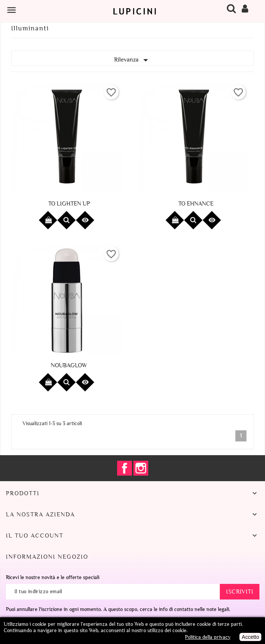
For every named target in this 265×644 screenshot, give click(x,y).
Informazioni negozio (47, 557)
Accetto (250, 637)
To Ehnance (196, 204)
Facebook (125, 468)
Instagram (141, 468)
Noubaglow (69, 365)
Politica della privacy (208, 637)
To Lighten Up (69, 204)
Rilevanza (133, 60)
